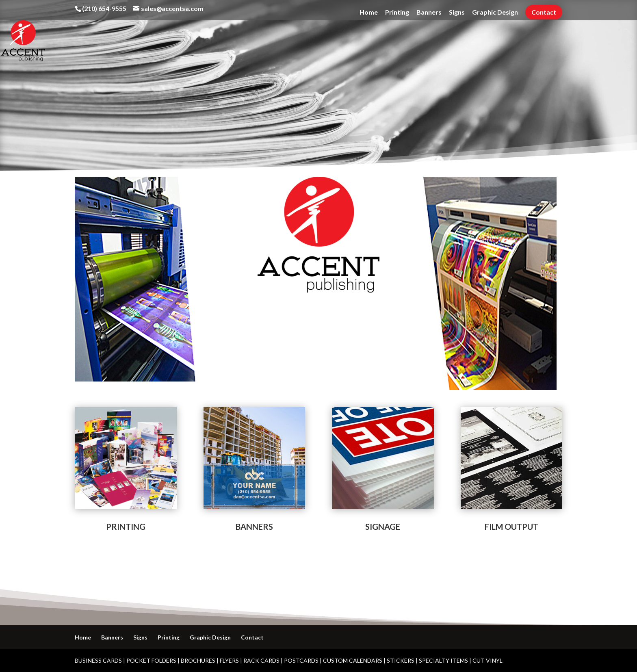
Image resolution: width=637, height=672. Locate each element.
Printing (397, 12)
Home (369, 12)
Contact (544, 12)
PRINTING (126, 527)
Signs (457, 12)
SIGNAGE (383, 527)
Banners (429, 12)
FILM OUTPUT (511, 527)
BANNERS (254, 527)
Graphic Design (495, 12)
